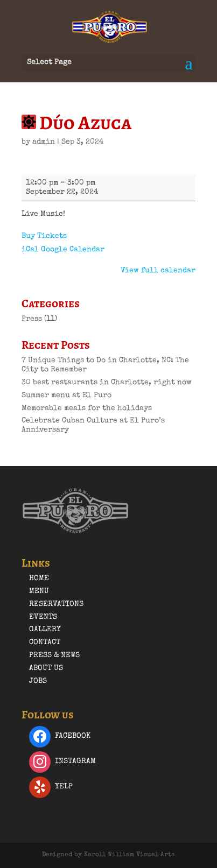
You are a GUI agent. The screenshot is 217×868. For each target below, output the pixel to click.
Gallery (45, 630)
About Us (46, 668)
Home (39, 578)
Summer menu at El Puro (66, 396)
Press (32, 319)
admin (44, 142)
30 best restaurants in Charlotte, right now (107, 383)
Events (43, 617)
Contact (45, 643)
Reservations (56, 604)
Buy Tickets (44, 236)
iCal (30, 250)
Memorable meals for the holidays (87, 408)
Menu (39, 591)
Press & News (54, 655)
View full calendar (158, 271)
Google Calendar (73, 250)
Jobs (38, 681)
